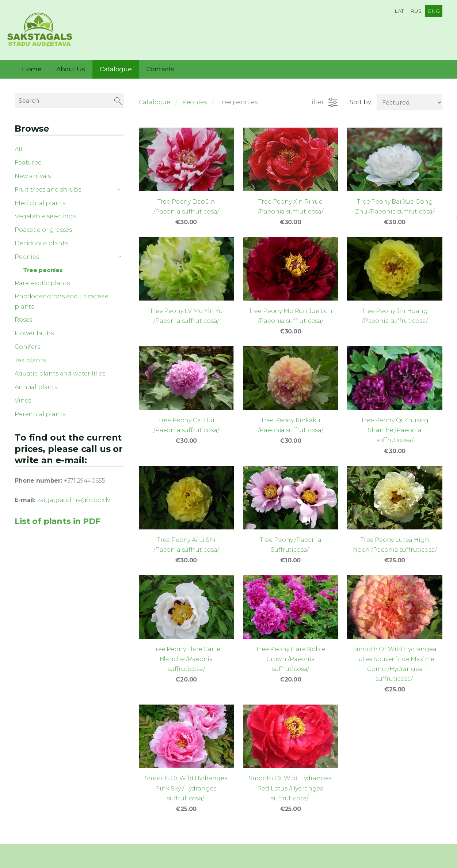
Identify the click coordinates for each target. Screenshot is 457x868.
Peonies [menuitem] (27, 252)
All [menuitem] (18, 144)
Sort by (360, 97)
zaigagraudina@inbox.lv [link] (74, 495)
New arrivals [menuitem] (33, 171)
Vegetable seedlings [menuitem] (45, 211)
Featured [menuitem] (28, 157)
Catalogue (155, 97)
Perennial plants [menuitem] (40, 409)
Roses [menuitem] (23, 315)
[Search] (69, 96)
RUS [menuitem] (416, 11)
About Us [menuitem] (71, 64)
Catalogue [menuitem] (116, 64)
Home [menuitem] (32, 64)
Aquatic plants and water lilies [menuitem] (60, 368)
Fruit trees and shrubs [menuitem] (48, 184)
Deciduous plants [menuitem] (41, 238)
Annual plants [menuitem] (36, 382)
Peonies (195, 97)
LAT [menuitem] (399, 11)
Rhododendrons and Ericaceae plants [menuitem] (62, 296)
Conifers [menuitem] (27, 342)
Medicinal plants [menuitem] (40, 198)
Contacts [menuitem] (160, 64)
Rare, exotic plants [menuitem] (42, 278)
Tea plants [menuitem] (30, 355)
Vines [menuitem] (23, 395)
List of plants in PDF (58, 516)
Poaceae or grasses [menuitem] (43, 225)
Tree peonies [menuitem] (43, 265)
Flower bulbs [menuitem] (34, 328)
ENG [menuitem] (434, 11)
